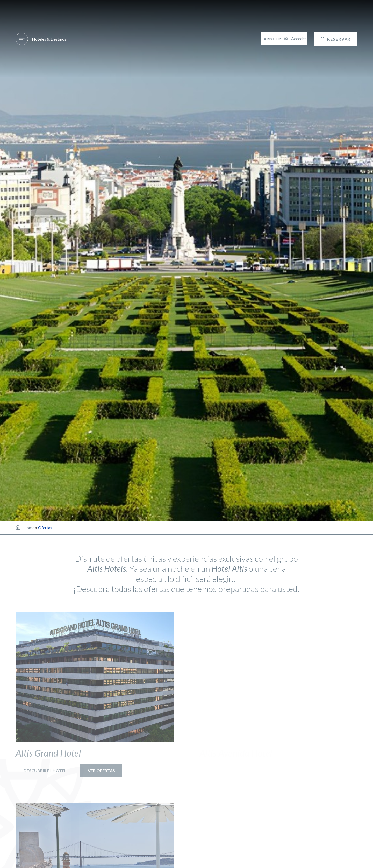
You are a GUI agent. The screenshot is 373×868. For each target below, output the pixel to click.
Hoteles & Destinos (49, 39)
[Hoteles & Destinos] (22, 39)
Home (29, 528)
